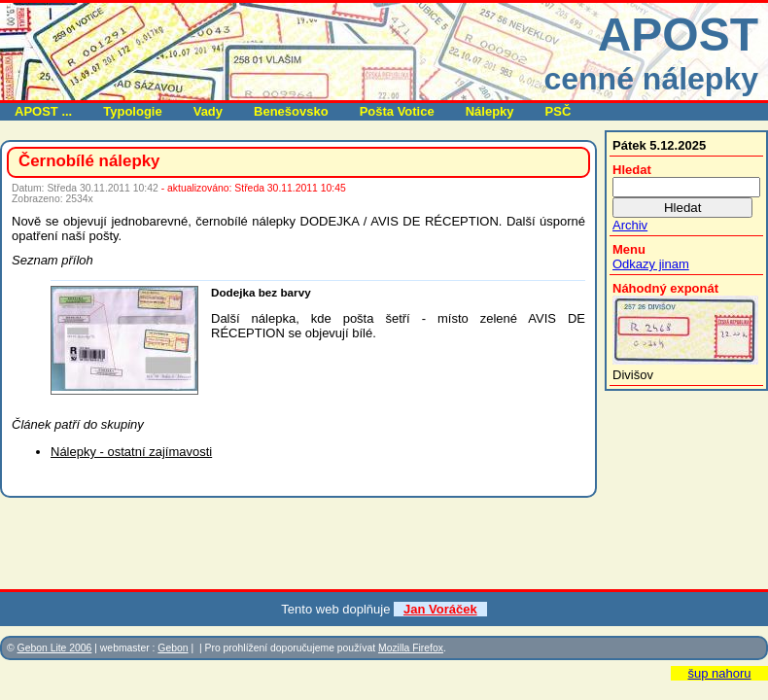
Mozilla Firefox (411, 648)
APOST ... (43, 111)
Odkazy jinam (651, 264)
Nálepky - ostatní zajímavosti (131, 452)
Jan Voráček (440, 609)
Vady (208, 111)
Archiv (630, 225)
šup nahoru (719, 673)
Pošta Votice (397, 111)
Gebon (173, 648)
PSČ (559, 111)
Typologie (132, 111)
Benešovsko (291, 111)
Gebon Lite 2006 (55, 648)
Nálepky (490, 111)
